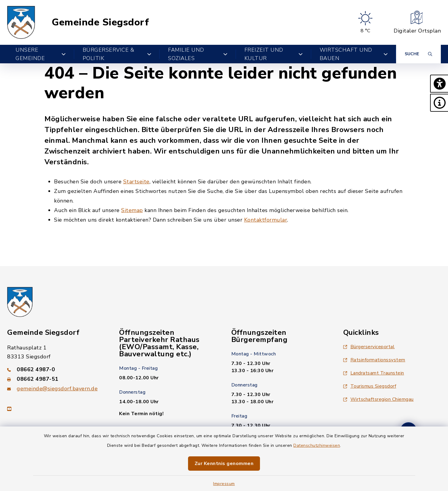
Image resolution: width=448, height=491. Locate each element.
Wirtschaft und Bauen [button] (354, 54)
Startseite (136, 182)
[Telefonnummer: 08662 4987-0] (56, 369)
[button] (439, 84)
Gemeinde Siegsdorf (100, 22)
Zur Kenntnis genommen (224, 464)
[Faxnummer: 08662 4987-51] (56, 379)
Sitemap (132, 210)
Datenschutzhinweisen (317, 445)
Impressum (224, 484)
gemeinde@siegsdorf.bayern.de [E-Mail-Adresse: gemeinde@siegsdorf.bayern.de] (57, 389)
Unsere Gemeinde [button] (41, 54)
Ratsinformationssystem (374, 360)
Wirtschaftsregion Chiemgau (378, 399)
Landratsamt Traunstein (374, 373)
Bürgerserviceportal (369, 347)
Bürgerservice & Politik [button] (117, 54)
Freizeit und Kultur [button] (274, 54)
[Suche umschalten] (418, 54)
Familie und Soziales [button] (198, 54)
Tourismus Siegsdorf (370, 386)
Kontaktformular (266, 220)
